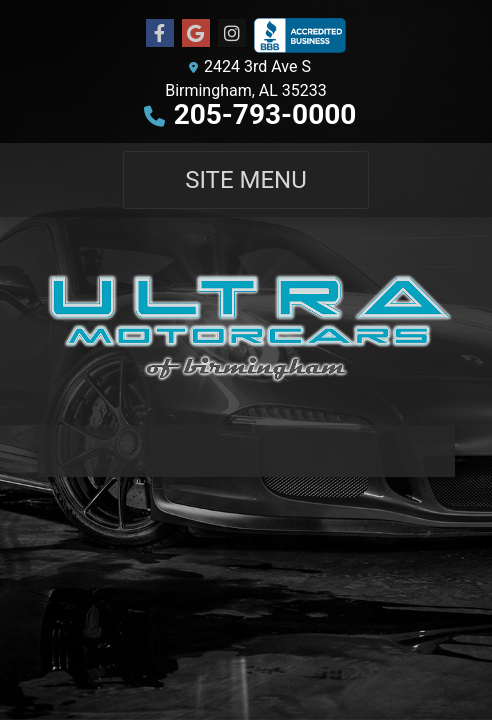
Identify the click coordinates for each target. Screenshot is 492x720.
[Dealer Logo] (246, 321)
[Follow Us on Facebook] (160, 34)
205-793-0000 (265, 114)
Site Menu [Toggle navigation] (246, 180)
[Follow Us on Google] (196, 34)
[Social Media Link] (232, 34)
